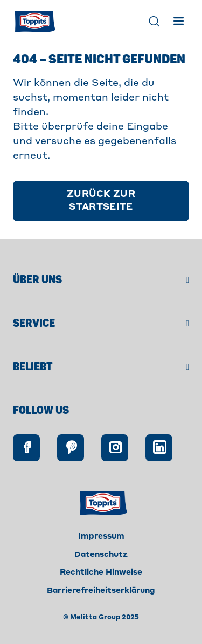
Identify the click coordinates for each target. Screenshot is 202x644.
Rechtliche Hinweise (101, 573)
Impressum (101, 536)
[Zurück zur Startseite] (101, 201)
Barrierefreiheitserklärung (101, 591)
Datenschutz (101, 555)
